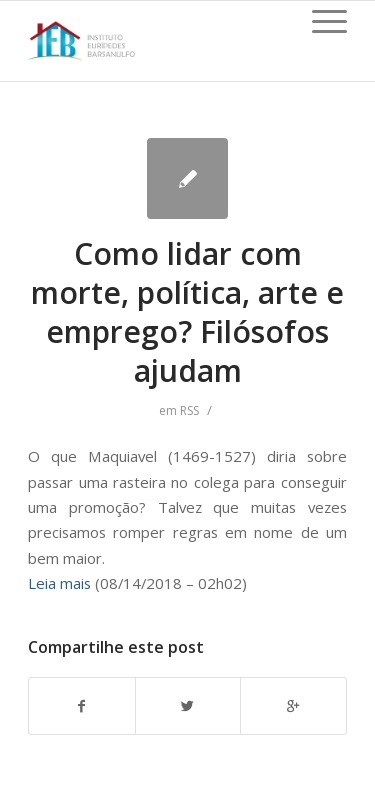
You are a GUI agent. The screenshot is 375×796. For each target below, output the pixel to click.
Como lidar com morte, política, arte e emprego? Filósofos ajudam (187, 312)
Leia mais (59, 583)
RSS (189, 410)
